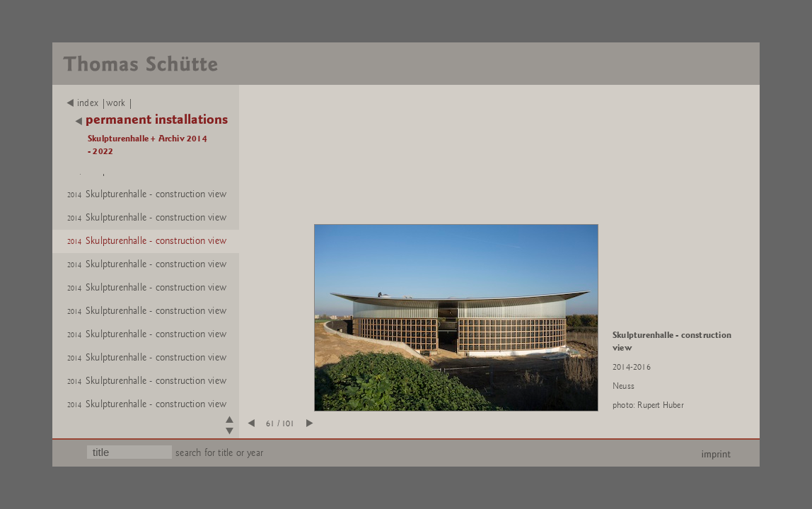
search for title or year (219, 453)
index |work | (100, 103)
